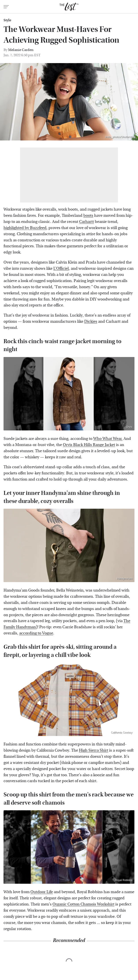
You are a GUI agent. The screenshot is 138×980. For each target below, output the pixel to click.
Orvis (129, 427)
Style (7, 20)
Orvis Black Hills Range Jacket (89, 445)
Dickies (91, 322)
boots (88, 216)
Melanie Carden (21, 50)
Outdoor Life (42, 892)
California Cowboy (122, 732)
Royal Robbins (124, 880)
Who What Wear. (108, 439)
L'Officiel (61, 269)
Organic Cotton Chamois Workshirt (83, 904)
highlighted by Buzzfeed (25, 228)
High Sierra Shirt (94, 750)
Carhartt (87, 222)
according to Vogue (36, 633)
